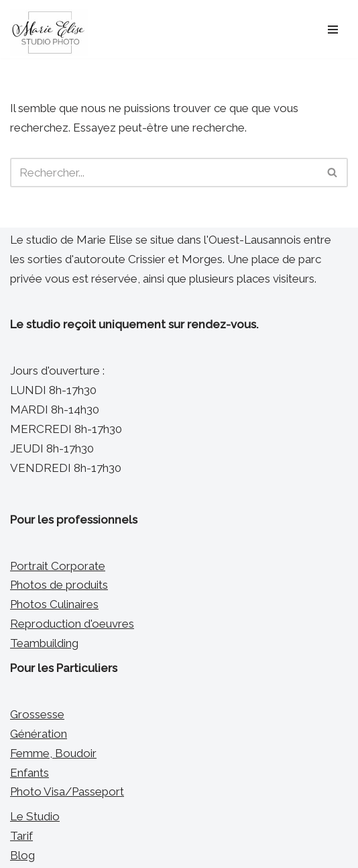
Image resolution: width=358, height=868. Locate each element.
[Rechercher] (164, 173)
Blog (22, 855)
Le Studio (35, 816)
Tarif (21, 836)
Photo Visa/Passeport (67, 791)
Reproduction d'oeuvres (72, 624)
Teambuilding (44, 643)
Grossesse (37, 714)
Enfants (29, 773)
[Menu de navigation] (333, 30)
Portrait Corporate (58, 566)
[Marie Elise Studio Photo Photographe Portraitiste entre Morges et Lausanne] (49, 33)
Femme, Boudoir (53, 753)
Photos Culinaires (54, 604)
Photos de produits (59, 585)
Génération (39, 734)
